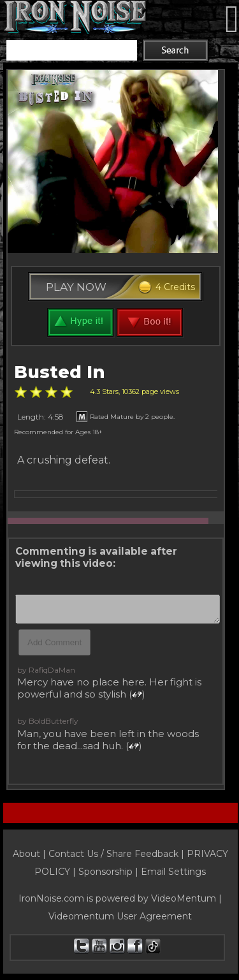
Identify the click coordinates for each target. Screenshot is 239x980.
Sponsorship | (110, 872)
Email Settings (173, 872)
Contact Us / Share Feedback (113, 854)
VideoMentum (184, 898)
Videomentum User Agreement (120, 916)
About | (31, 854)
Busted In (60, 372)
